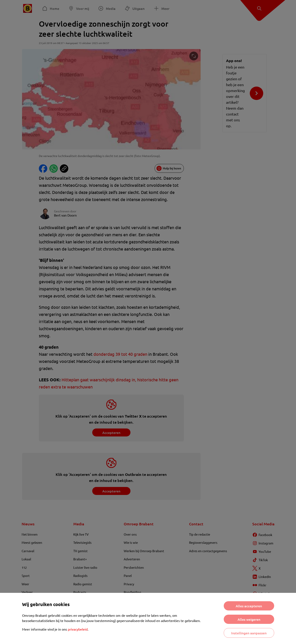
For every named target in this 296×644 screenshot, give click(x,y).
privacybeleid (78, 629)
